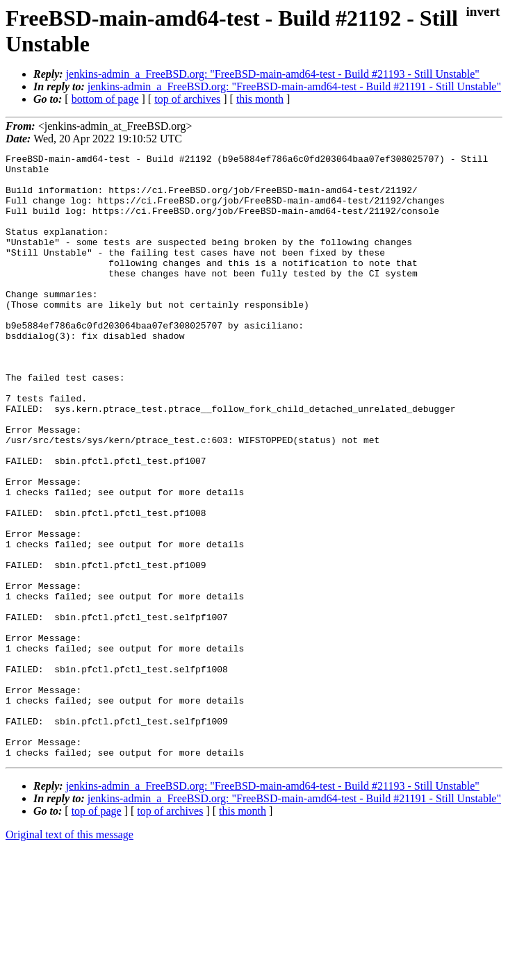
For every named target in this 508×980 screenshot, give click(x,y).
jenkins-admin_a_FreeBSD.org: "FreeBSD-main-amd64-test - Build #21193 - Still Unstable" (273, 74)
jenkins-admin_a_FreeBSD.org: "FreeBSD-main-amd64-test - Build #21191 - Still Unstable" (294, 86)
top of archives (187, 99)
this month (260, 99)
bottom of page (105, 99)
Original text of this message (69, 955)
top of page (97, 932)
